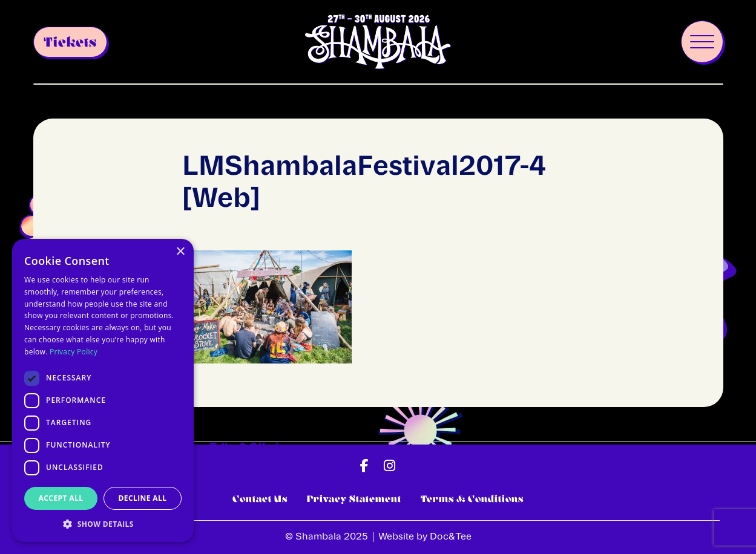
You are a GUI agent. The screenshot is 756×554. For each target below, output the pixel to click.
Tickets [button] (70, 42)
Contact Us (260, 499)
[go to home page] (378, 42)
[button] (364, 466)
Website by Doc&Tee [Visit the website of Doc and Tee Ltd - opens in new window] (425, 537)
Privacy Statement (354, 499)
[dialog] (103, 390)
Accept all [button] (61, 498)
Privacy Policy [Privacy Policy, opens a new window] (74, 352)
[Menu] (702, 42)
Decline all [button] (143, 498)
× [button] (180, 252)
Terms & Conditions (472, 499)
